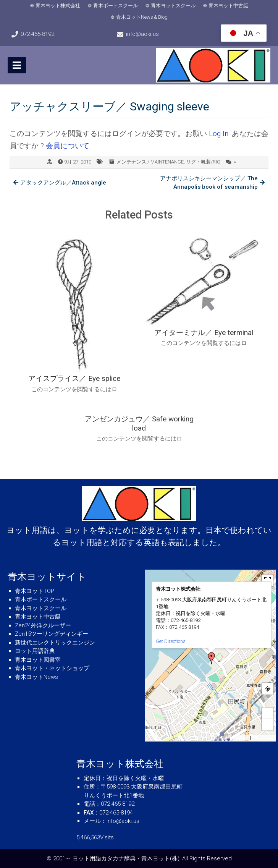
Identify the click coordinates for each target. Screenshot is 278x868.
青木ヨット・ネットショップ (52, 668)
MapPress (242, 738)
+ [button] (268, 713)
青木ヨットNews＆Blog (142, 17)
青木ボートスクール (116, 6)
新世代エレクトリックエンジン (55, 643)
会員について (68, 146)
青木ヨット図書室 (38, 660)
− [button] (268, 725)
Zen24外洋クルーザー (43, 625)
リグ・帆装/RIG (203, 162)
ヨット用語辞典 (35, 651)
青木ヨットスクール (173, 6)
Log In (219, 134)
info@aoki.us (142, 34)
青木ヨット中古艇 (228, 6)
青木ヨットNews (36, 677)
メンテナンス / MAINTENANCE (150, 162)
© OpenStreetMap (264, 738)
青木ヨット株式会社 (58, 6)
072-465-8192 (37, 34)
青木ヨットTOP (35, 591)
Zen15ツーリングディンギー (52, 634)
